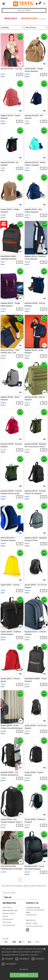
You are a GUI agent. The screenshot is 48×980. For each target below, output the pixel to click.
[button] (37, 4)
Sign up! (8, 897)
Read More (34, 955)
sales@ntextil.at (31, 915)
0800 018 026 (31, 920)
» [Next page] (28, 880)
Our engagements (9, 925)
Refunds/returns (8, 919)
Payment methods (9, 913)
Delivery (5, 916)
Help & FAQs (7, 922)
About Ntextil (7, 907)
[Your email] (21, 893)
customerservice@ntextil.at (35, 910)
